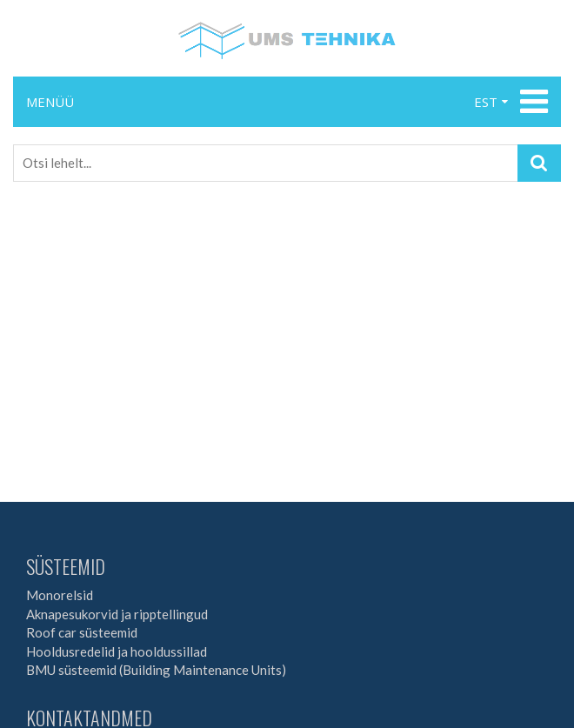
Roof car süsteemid (82, 632)
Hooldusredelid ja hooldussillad (117, 651)
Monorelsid (60, 595)
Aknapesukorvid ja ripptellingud (117, 614)
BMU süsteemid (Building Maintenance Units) (156, 670)
